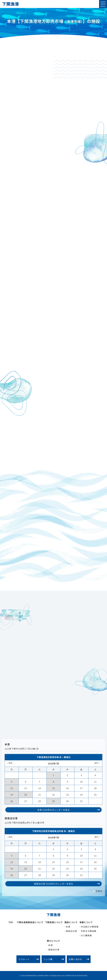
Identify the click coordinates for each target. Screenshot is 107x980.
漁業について (86, 922)
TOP (11, 922)
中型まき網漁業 (89, 931)
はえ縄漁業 (86, 935)
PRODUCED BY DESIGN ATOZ (76, 975)
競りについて (53, 941)
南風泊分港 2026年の (67, 884)
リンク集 (54, 959)
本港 (68, 927)
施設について (71, 922)
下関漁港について (54, 922)
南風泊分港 (71, 931)
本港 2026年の (69, 810)
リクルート (29, 959)
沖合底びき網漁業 (90, 927)
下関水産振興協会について (30, 922)
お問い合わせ (79, 959)
